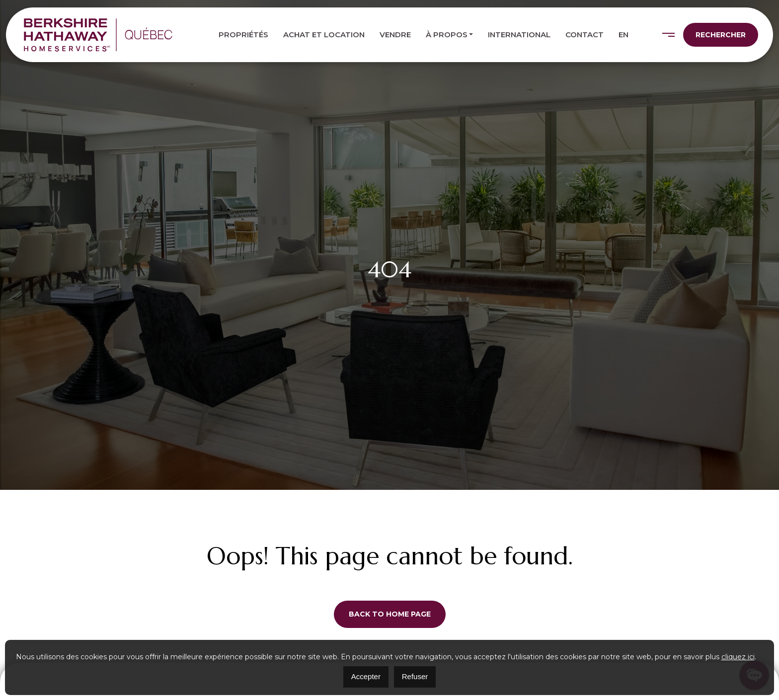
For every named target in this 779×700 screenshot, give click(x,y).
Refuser (415, 676)
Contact (584, 35)
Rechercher (721, 35)
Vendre (395, 35)
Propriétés (243, 35)
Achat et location (324, 35)
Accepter (366, 676)
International (519, 35)
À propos (447, 35)
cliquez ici (738, 657)
